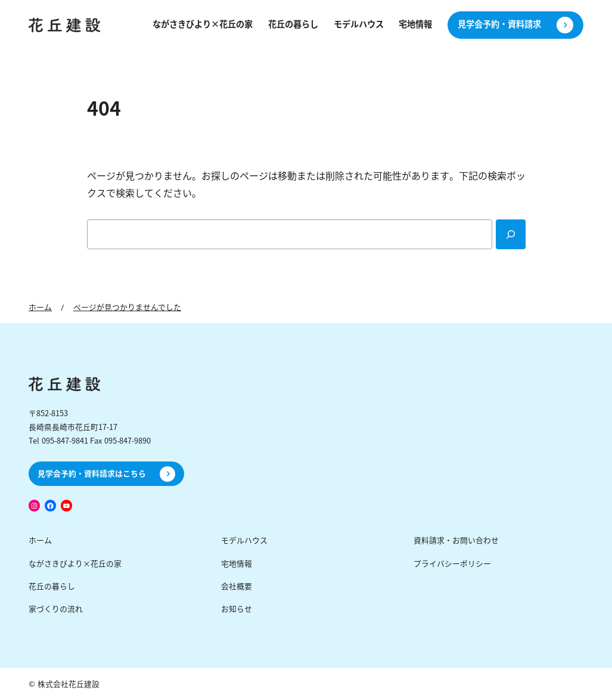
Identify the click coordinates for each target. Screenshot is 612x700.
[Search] (511, 234)
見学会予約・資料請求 (499, 24)
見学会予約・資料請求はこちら (92, 474)
